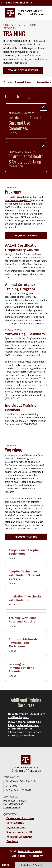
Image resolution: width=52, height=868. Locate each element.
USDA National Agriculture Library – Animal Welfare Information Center (24, 725)
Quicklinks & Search (33, 865)
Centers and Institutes (20, 818)
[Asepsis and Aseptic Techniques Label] (26, 554)
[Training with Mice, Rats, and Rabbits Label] (26, 622)
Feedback (12, 841)
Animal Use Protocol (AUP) (23, 215)
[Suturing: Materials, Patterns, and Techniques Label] (26, 645)
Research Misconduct (19, 837)
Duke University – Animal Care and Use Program (27, 716)
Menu (7, 865)
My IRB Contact (16, 827)
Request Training (28, 235)
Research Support (24, 82)
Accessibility (36, 856)
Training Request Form (25, 70)
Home (10, 82)
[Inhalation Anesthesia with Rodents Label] (26, 600)
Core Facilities (15, 823)
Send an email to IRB (19, 832)
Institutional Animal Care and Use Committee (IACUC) (24, 199)
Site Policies (19, 856)
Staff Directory (12, 808)
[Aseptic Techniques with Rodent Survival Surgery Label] (26, 577)
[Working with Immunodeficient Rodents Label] (26, 670)
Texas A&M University (17, 3)
